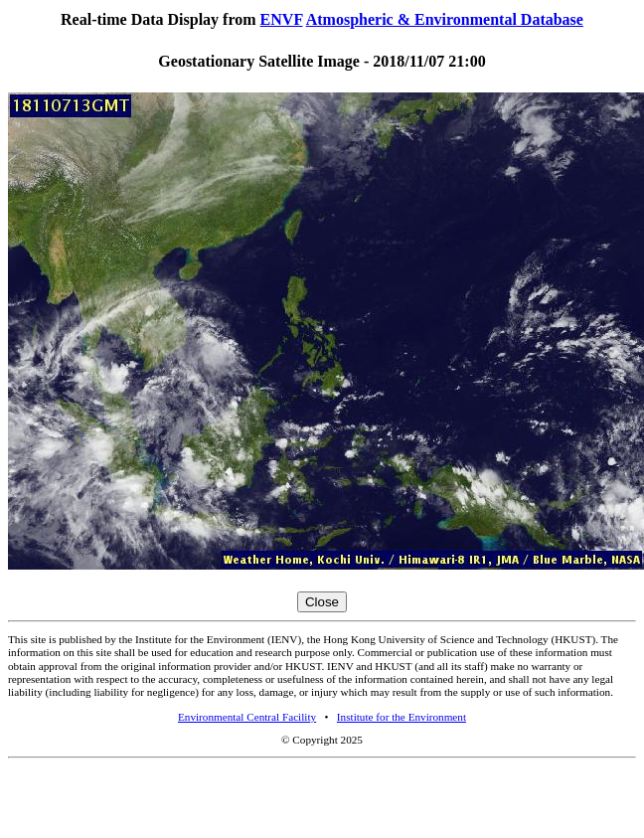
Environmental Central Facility (247, 717)
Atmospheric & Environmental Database (445, 19)
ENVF (282, 19)
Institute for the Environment (402, 717)
